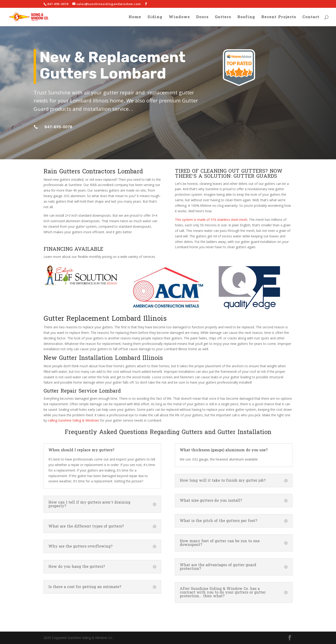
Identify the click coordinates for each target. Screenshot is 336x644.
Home (135, 18)
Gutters (223, 18)
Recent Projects (279, 18)
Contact (311, 18)
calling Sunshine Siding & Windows (74, 420)
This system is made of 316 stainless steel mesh (211, 220)
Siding (155, 18)
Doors (202, 18)
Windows (179, 18)
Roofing (246, 18)
